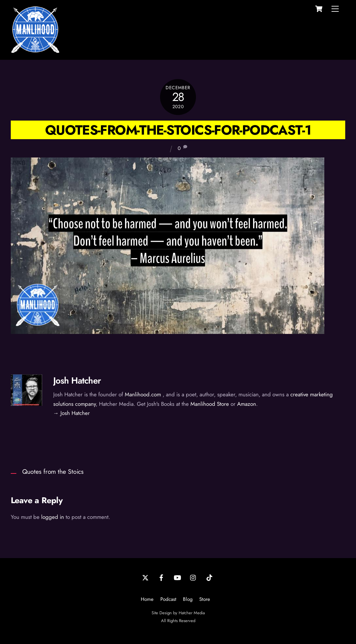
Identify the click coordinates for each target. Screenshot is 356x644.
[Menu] (335, 9)
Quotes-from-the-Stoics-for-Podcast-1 (178, 130)
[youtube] (177, 577)
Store (205, 599)
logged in (53, 517)
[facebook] (161, 577)
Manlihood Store (210, 404)
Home (147, 599)
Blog (188, 599)
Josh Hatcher (77, 380)
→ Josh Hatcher (72, 413)
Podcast (168, 599)
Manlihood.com (143, 394)
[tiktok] (209, 577)
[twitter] (145, 577)
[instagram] (193, 577)
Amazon (247, 404)
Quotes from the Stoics (53, 471)
